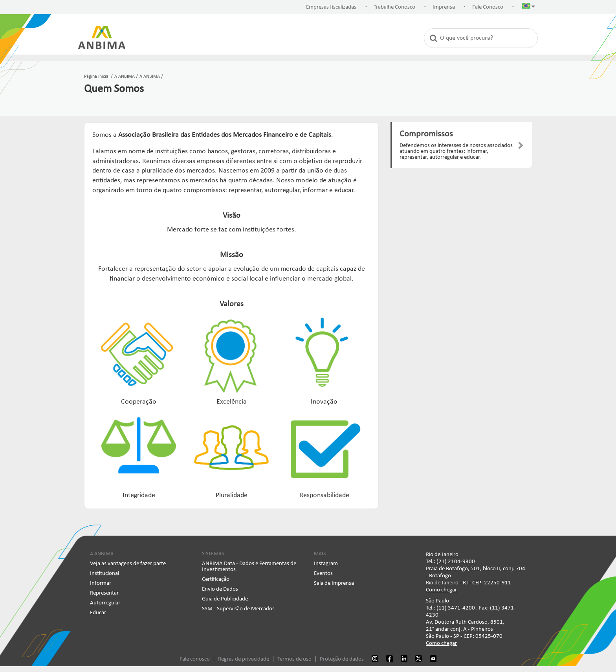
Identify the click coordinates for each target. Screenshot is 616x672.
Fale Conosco (488, 7)
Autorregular (105, 603)
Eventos (323, 574)
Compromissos (426, 134)
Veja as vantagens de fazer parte (128, 564)
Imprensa (444, 7)
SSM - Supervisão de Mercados (238, 609)
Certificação (216, 579)
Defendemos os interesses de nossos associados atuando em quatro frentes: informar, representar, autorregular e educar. (456, 151)
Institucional (104, 574)
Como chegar (441, 590)
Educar (98, 613)
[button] (528, 7)
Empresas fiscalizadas (331, 7)
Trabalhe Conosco (394, 7)
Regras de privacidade (244, 659)
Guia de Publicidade (225, 599)
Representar (104, 593)
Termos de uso (294, 659)
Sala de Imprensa (334, 583)
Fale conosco (195, 659)
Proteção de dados (342, 659)
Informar (101, 583)
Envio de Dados (220, 589)
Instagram (326, 564)
